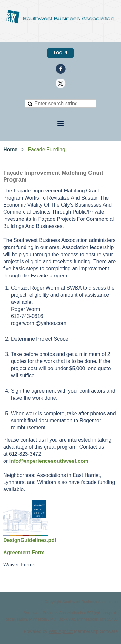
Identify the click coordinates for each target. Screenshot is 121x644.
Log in (60, 53)
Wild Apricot (61, 631)
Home (10, 149)
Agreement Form (24, 552)
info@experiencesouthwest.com (49, 461)
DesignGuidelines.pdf (30, 540)
